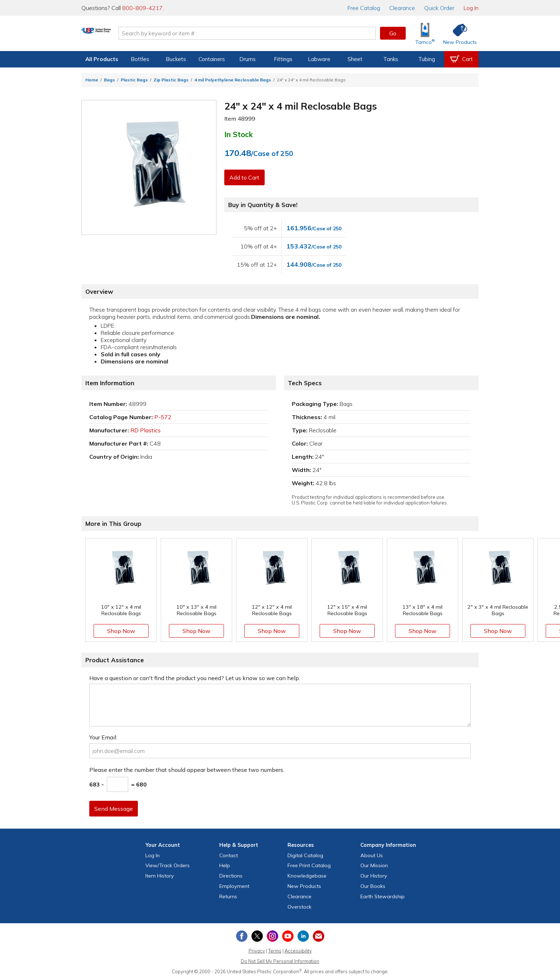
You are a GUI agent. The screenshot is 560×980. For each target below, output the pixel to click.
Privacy (257, 951)
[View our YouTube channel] (288, 936)
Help (225, 865)
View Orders (167, 865)
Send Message (115, 809)
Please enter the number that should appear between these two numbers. (187, 770)
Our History (374, 876)
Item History (160, 876)
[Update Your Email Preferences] (319, 936)
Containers (212, 59)
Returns (228, 896)
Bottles (140, 59)
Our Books (373, 886)
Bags (109, 80)
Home (92, 80)
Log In (471, 8)
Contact (229, 855)
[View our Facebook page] (242, 936)
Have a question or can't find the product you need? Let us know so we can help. (195, 678)
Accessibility (298, 951)
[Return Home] (124, 35)
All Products (102, 59)
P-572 (163, 417)
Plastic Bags (134, 80)
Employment (234, 886)
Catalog (364, 8)
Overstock (299, 907)
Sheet (355, 59)
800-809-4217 (142, 8)
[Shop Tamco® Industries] (425, 33)
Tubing (427, 59)
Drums (247, 59)
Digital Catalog (305, 855)
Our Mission (374, 865)
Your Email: (103, 737)
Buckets (176, 59)
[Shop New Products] (457, 33)
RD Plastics (146, 430)
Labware (319, 59)
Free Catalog (309, 865)
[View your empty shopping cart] (461, 59)
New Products (304, 886)
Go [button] (393, 33)
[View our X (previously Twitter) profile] (257, 936)
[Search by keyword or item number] (275, 33)
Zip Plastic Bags (171, 80)
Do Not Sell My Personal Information (280, 961)
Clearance (402, 8)
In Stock (239, 134)
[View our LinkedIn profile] (303, 936)
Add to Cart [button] (245, 177)
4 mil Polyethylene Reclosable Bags (233, 80)
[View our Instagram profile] (272, 936)
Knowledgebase (307, 876)
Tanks (391, 59)
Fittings (283, 59)
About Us (372, 855)
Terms (275, 951)
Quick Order (439, 8)
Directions (231, 876)
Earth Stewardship (382, 896)
